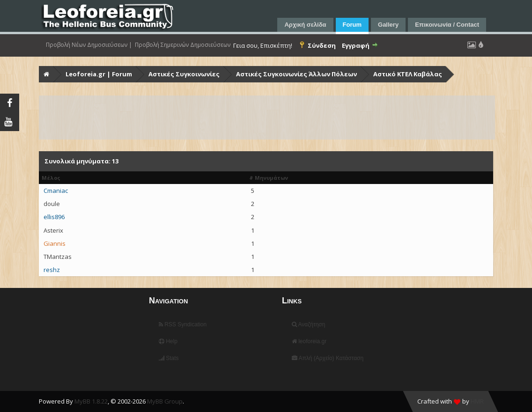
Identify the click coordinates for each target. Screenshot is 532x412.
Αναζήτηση (309, 324)
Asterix (53, 230)
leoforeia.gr (309, 341)
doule (52, 204)
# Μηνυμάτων (269, 178)
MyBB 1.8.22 (91, 401)
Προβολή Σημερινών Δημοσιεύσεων (183, 45)
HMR (477, 401)
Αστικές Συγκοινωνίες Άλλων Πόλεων (296, 74)
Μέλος (51, 178)
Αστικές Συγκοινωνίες (184, 74)
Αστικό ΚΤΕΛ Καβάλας (408, 74)
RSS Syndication (183, 324)
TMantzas (58, 257)
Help (168, 341)
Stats (169, 358)
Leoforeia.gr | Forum (99, 74)
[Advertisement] (267, 118)
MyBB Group (165, 401)
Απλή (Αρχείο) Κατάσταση (328, 358)
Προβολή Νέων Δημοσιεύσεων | (89, 45)
